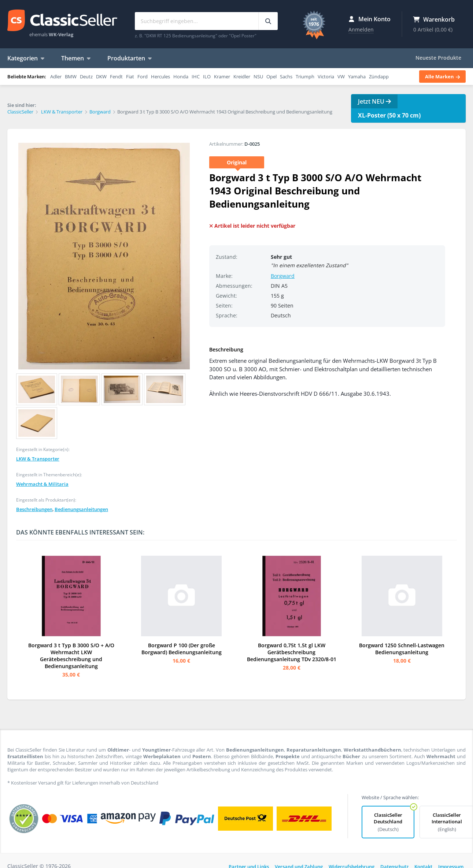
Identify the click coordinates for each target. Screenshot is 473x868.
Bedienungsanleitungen (81, 509)
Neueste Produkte (438, 58)
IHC (196, 77)
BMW (71, 77)
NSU (258, 77)
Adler (56, 77)
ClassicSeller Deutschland (388, 822)
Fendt (116, 77)
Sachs (286, 77)
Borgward (283, 276)
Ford (143, 77)
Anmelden (361, 29)
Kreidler (242, 77)
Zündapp (379, 77)
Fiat (130, 77)
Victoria (326, 77)
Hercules (160, 77)
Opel (271, 77)
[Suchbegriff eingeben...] (268, 21)
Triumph (305, 77)
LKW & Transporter (38, 459)
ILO (207, 77)
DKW (101, 77)
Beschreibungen (34, 509)
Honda (181, 77)
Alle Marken (442, 77)
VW (341, 77)
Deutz (86, 77)
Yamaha (357, 77)
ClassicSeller (62, 21)
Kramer (222, 77)
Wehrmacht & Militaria (42, 484)
